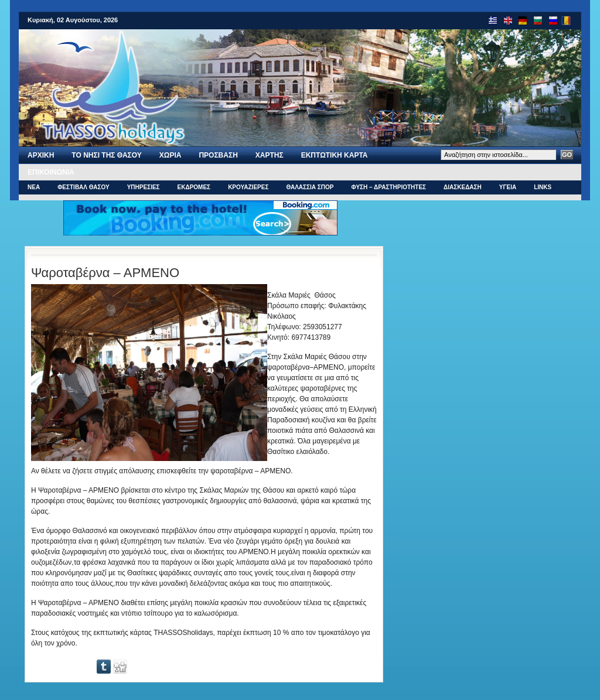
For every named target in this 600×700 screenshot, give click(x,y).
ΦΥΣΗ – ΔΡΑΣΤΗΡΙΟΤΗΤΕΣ (388, 187)
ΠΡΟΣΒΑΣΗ (218, 155)
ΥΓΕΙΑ (508, 187)
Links (543, 187)
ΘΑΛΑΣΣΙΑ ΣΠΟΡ (310, 187)
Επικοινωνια (51, 172)
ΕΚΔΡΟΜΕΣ (194, 187)
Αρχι (41, 155)
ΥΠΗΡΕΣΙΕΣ (144, 187)
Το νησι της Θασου (106, 155)
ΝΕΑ (34, 187)
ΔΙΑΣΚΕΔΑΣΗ (463, 187)
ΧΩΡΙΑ (171, 155)
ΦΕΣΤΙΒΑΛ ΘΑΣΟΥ (83, 187)
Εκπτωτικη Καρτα (335, 155)
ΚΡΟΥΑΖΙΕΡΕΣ (248, 187)
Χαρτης (270, 155)
